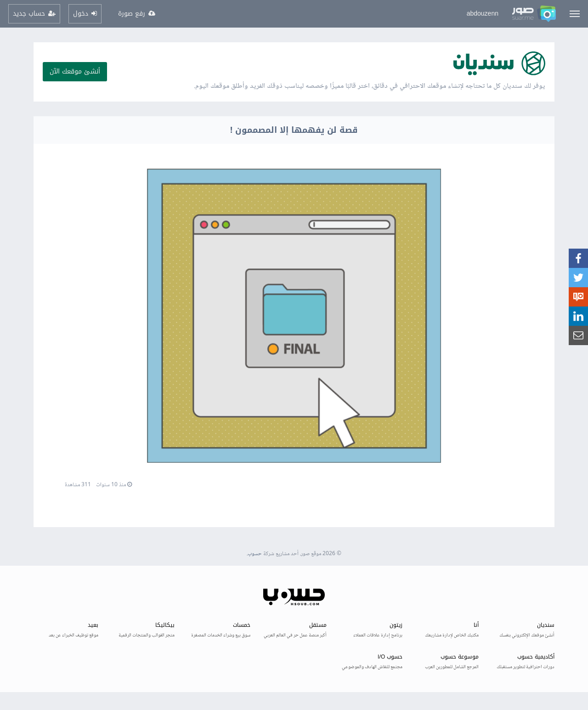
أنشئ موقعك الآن (75, 71)
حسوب (255, 554)
